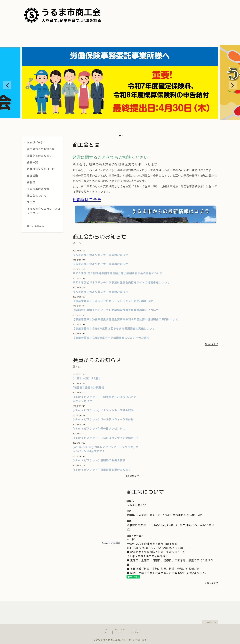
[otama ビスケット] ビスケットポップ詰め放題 (103, 410)
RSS (77, 243)
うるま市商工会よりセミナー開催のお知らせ (100, 255)
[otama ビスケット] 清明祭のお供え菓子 (99, 460)
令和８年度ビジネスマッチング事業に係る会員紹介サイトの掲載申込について (121, 282)
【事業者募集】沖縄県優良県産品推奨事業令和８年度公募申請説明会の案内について (125, 319)
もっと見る (211, 344)
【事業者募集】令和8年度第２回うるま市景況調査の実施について (114, 329)
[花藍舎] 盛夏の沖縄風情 (88, 388)
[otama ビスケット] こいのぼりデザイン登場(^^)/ (105, 438)
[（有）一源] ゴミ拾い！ (88, 378)
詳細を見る (211, 583)
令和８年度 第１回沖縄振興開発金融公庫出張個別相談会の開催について (118, 273)
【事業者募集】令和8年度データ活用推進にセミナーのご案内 (111, 338)
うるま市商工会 (112, 640)
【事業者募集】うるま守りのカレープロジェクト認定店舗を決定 (113, 301)
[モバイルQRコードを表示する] (44, 226)
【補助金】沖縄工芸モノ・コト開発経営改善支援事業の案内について (116, 310)
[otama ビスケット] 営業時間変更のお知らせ (102, 470)
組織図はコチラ (87, 200)
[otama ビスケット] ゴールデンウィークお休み (103, 419)
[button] (7, 85)
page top (210, 622)
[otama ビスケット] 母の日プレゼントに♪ (100, 429)
